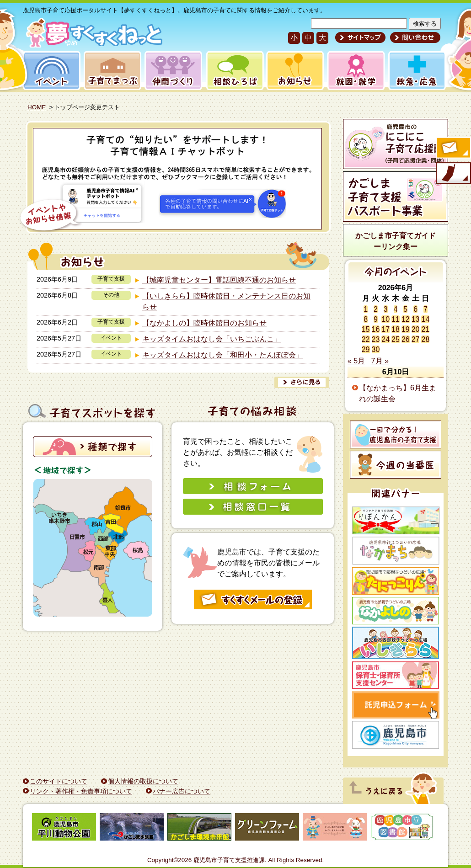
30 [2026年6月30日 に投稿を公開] (376, 349)
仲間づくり (173, 71)
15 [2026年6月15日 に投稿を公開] (366, 329)
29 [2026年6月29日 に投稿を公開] (366, 349)
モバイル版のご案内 (453, 174)
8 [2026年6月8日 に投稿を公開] (366, 319)
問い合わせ (414, 37)
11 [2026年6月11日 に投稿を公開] (396, 319)
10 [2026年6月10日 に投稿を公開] (385, 319)
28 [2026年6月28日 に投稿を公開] (425, 339)
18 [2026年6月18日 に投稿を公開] (396, 329)
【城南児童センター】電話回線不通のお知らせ (219, 280)
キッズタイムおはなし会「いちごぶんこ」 (212, 339)
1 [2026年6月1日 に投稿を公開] (366, 309)
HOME (37, 107)
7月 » (380, 361)
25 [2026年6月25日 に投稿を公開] (396, 339)
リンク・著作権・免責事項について (81, 791)
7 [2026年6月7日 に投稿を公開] (426, 309)
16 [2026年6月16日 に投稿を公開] (376, 329)
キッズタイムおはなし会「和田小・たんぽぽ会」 (223, 355)
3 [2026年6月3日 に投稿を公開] (386, 309)
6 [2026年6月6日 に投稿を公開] (415, 309)
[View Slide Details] (171, 179)
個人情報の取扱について (143, 781)
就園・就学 (353, 71)
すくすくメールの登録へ (453, 149)
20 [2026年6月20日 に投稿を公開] (416, 329)
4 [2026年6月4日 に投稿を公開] (396, 309)
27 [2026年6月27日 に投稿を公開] (416, 339)
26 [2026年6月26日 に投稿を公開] (406, 339)
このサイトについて (59, 781)
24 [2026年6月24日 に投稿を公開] (385, 339)
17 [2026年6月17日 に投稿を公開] (385, 329)
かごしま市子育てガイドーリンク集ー (396, 241)
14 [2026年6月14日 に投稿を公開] (425, 319)
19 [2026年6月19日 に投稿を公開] (406, 329)
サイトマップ (360, 37)
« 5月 (356, 361)
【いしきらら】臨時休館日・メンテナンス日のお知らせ (226, 301)
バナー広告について (182, 791)
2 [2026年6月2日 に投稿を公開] (376, 309)
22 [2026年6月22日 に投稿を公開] (366, 339)
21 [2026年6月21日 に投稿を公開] (425, 329)
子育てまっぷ (111, 71)
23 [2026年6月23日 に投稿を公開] (376, 339)
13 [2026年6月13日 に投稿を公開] (416, 319)
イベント (50, 71)
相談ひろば (234, 71)
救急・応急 (416, 71)
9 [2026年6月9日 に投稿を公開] (376, 319)
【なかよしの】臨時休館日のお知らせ (204, 323)
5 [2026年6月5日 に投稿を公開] (405, 309)
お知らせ (293, 71)
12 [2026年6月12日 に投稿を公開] (406, 319)
